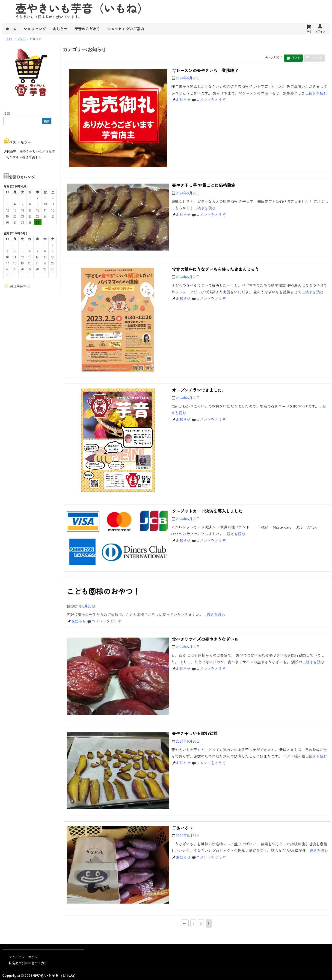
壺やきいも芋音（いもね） (55, 975)
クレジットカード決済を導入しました (207, 511)
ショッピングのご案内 (126, 29)
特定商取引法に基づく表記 (28, 963)
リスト (296, 57)
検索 (7, 114)
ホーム (11, 29)
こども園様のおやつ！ (104, 591)
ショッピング (35, 29)
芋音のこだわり (87, 29)
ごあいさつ (182, 828)
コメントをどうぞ (211, 100)
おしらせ (60, 29)
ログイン (320, 31)
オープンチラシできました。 (199, 390)
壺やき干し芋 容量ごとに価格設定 (204, 185)
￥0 (309, 31)
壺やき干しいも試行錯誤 (195, 733)
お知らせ (183, 100)
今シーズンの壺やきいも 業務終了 (205, 70)
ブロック (317, 57)
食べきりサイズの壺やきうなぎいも (205, 639)
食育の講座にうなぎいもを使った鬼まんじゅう (216, 269)
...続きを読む (317, 93)
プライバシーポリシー (25, 957)
